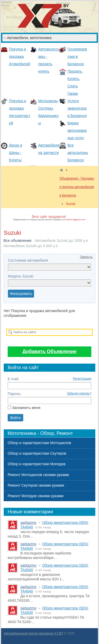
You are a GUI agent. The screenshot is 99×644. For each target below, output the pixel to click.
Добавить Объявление (49, 351)
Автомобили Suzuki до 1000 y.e (61, 241)
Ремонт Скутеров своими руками (36, 485)
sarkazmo (28, 523)
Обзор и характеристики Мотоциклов (39, 443)
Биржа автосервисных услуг (77, 130)
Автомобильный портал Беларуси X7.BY (33, 633)
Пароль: (15, 394)
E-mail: (13, 379)
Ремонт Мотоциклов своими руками (38, 475)
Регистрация (82, 379)
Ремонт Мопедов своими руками (36, 496)
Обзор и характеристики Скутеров (37, 453)
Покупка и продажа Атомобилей (20, 57)
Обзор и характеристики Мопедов (37, 464)
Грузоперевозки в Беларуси (77, 57)
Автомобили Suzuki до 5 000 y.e (31, 246)
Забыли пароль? (79, 393)
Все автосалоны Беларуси (78, 153)
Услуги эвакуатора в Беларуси (77, 108)
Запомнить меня (26, 408)
